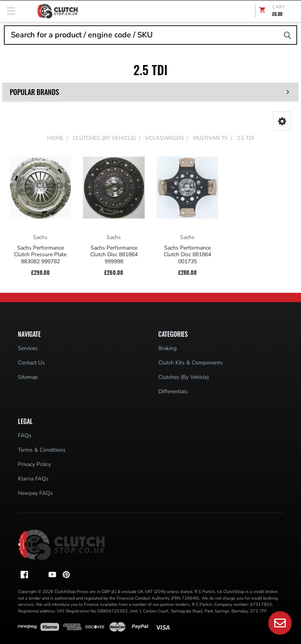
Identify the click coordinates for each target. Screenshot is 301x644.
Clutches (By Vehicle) (184, 377)
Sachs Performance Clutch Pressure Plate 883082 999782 (40, 255)
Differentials (173, 392)
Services (28, 348)
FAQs (25, 435)
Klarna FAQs (33, 479)
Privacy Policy (34, 464)
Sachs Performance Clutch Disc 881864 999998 (114, 255)
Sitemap (28, 377)
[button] (282, 121)
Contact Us (31, 363)
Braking (167, 348)
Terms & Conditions (42, 450)
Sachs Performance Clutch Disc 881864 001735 (187, 255)
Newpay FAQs (35, 493)
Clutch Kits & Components (191, 363)
